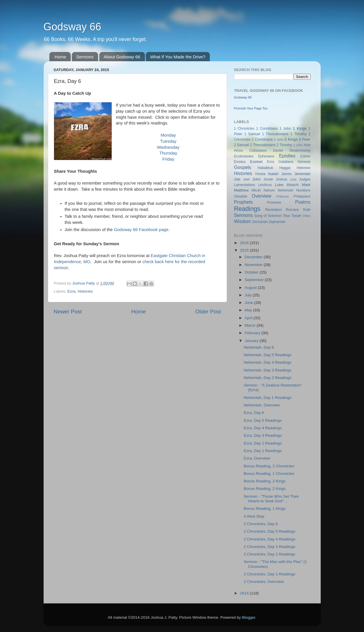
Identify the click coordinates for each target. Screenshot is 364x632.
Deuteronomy (300, 150)
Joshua (281, 179)
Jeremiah (303, 174)
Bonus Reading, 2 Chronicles (269, 466)
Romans (292, 210)
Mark (306, 185)
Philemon (282, 196)
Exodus (240, 162)
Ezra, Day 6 (254, 413)
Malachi (293, 185)
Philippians (302, 196)
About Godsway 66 (122, 57)
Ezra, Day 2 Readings (263, 443)
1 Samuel (252, 134)
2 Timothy (284, 145)
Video (306, 216)
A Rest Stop (254, 516)
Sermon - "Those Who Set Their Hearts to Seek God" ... (271, 499)
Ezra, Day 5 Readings (263, 420)
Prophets (243, 202)
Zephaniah (277, 222)
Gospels (243, 167)
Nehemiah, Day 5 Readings (267, 355)
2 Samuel (242, 145)
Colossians (258, 150)
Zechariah (260, 222)
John (256, 179)
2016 (245, 243)
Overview (261, 196)
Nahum (269, 190)
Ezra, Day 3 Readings (263, 435)
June (250, 303)
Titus (287, 216)
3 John (298, 145)
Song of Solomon (268, 216)
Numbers (303, 190)
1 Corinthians (267, 129)
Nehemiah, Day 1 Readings (267, 398)
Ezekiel (256, 162)
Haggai (285, 168)
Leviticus (265, 185)
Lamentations (245, 185)
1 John (285, 129)
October (252, 272)
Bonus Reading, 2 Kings (265, 481)
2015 (245, 250)
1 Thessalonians (275, 134)
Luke (279, 185)
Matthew (241, 190)
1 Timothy (298, 134)
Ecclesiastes (244, 156)
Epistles (287, 156)
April (249, 318)
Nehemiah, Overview (262, 405)
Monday (168, 135)
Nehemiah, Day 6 (259, 347)
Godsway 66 (72, 27)
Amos (239, 150)
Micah (256, 190)
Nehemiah (286, 190)
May (249, 310)
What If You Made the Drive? (178, 57)
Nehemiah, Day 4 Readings (267, 362)
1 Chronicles (244, 129)
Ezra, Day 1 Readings (263, 451)
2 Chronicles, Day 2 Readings (269, 554)
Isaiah (273, 174)
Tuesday (168, 141)
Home (60, 57)
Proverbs (274, 202)
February (253, 333)
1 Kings (300, 128)
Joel (246, 179)
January (252, 341)
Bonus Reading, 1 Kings (265, 509)
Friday (168, 159)
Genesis (304, 162)
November (254, 265)
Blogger (249, 617)
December (254, 257)
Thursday (168, 153)
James (287, 174)
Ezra (72, 291)
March (251, 325)
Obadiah (241, 196)
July (249, 295)
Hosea (260, 174)
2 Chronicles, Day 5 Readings (269, 531)
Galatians (286, 162)
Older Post (208, 312)
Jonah (268, 179)
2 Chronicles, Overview (264, 582)
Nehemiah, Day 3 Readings (267, 370)
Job (237, 179)
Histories (85, 291)
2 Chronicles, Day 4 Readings (269, 539)
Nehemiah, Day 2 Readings (267, 378)
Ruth (307, 210)
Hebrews (304, 168)
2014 (245, 593)
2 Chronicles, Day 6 (261, 524)
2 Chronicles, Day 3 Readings (269, 547)
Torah (296, 216)
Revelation (274, 210)
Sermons (85, 57)
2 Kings (291, 139)
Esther (305, 156)
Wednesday (168, 147)
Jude (293, 179)
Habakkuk (265, 168)
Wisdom (242, 221)
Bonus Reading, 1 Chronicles (269, 474)
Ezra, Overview (257, 458)
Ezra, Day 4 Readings (263, 428)
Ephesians (266, 156)
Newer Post (68, 312)
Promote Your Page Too (251, 108)
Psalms (303, 202)
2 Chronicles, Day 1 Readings (269, 574)
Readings (247, 209)
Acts (307, 145)
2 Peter (305, 140)
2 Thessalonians (263, 145)
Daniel (278, 150)
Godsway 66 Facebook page (141, 230)
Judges (305, 179)
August (251, 288)
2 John (278, 140)
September (255, 280)
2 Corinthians (262, 140)
